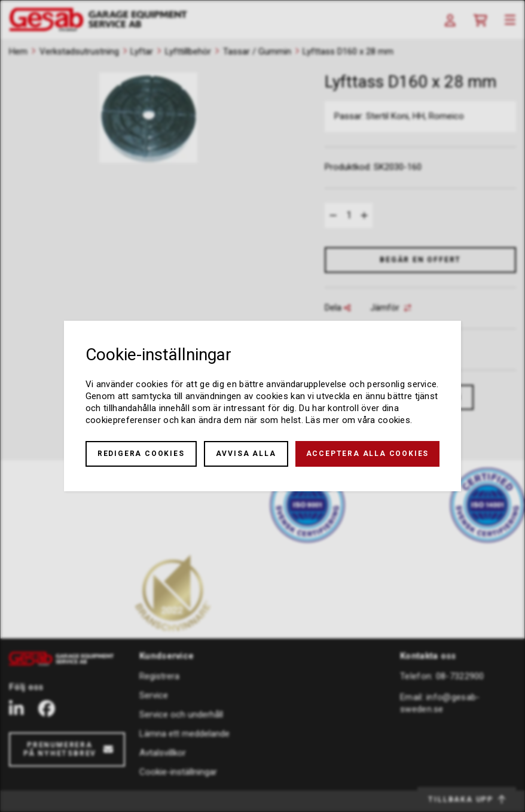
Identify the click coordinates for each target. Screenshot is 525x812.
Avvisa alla (246, 454)
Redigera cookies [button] (141, 454)
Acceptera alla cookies (368, 454)
